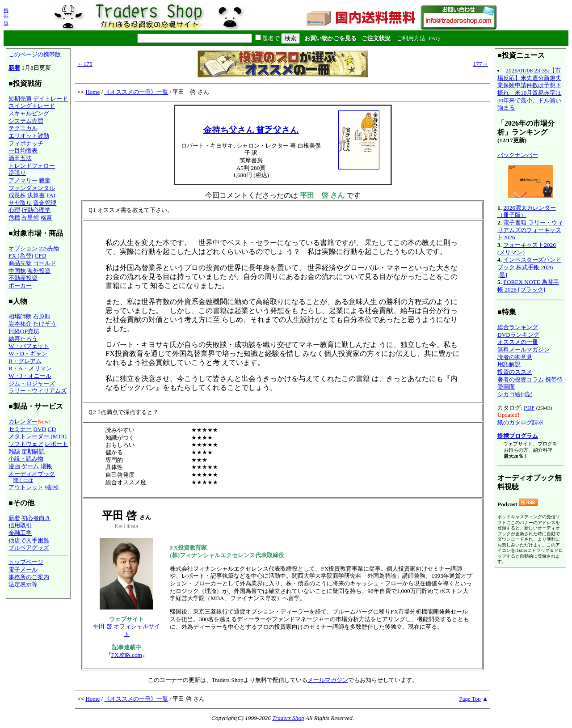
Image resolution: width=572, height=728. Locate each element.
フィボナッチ (26, 143)
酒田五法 (20, 158)
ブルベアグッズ (29, 548)
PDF (529, 408)
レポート (56, 444)
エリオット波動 (29, 136)
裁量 (45, 180)
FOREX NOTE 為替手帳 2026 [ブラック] (528, 286)
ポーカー (20, 286)
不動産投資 (23, 278)
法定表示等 (23, 584)
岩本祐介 (20, 324)
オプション (23, 248)
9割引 (52, 487)
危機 (14, 218)
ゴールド (45, 263)
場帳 (46, 466)
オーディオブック (32, 474)
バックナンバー (518, 155)
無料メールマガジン (524, 349)
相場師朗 (20, 316)
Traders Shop (288, 718)
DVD (40, 429)
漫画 (14, 466)
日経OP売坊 (24, 331)
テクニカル (23, 128)
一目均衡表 (23, 150)
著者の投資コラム (521, 379)
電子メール (23, 569)
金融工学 (20, 533)
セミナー (20, 429)
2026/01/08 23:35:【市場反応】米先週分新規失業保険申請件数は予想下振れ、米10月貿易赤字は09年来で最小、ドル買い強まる (529, 89)
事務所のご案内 (29, 577)
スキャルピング (29, 113)
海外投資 (39, 271)
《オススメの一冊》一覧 (136, 92)
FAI (51, 195)
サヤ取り (20, 203)
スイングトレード (32, 106)
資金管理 (45, 203)
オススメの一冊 (518, 342)
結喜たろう (23, 339)
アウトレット (26, 487)
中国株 (17, 271)
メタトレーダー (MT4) (38, 436)
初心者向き (36, 518)
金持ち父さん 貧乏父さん (251, 130)
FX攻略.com (127, 655)
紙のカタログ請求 (521, 422)
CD (52, 429)
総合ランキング (518, 327)
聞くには (23, 480)
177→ (481, 64)
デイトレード (50, 99)
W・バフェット (29, 346)
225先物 (49, 248)
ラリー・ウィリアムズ (38, 391)
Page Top (470, 699)
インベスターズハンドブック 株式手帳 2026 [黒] (529, 267)
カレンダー (23, 421)
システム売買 (26, 121)
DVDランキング (518, 335)
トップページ (26, 562)
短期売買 (20, 99)
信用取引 (20, 525)
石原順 (42, 316)
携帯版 (6, 17)
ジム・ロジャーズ (32, 383)
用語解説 (509, 364)
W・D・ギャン (28, 353)
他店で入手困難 (29, 540)
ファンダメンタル (32, 188)
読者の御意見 (515, 357)
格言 (46, 218)
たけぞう (45, 324)
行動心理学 (36, 210)
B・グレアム (25, 361)
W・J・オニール (30, 376)
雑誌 (14, 451)
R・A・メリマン (30, 368)
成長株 (17, 195)
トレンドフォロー (32, 166)
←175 (85, 64)
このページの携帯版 (35, 54)
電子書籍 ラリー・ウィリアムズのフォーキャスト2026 (530, 230)
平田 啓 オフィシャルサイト (126, 630)
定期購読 (33, 451)
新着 (14, 68)
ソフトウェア (26, 444)
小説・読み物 (26, 459)
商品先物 (20, 263)
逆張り (17, 173)
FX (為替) (21, 256)
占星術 (30, 218)
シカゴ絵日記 (515, 394)
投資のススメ (515, 372)
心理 (14, 210)
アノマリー (23, 180)
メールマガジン (328, 680)
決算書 (36, 195)
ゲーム (30, 466)
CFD (41, 256)
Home (93, 92)
